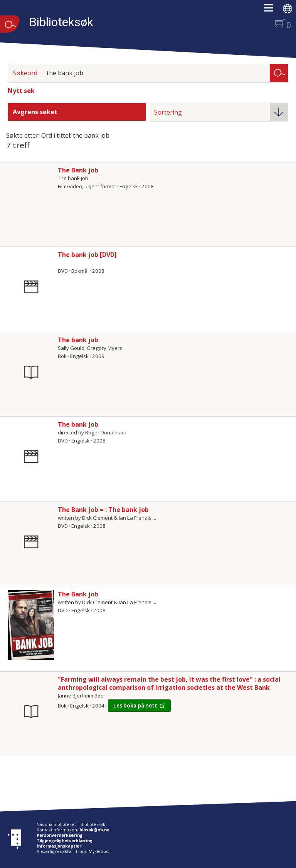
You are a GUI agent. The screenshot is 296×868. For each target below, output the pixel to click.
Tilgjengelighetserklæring (65, 841)
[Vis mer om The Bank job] (31, 625)
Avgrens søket (35, 112)
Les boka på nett (135, 706)
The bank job (78, 340)
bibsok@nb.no (94, 830)
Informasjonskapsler (59, 846)
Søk (279, 73)
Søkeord (25, 73)
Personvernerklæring (60, 835)
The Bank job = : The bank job (103, 510)
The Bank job (78, 170)
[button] (272, 10)
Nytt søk (21, 91)
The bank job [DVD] (87, 255)
